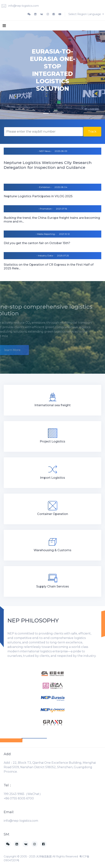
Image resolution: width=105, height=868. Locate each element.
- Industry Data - (45, 256)
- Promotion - (46, 209)
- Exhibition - (45, 187)
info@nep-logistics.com (20, 6)
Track (92, 132)
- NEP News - (45, 151)
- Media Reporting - (46, 234)
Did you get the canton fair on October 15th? (37, 243)
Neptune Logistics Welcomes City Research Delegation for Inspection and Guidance (48, 165)
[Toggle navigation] (4, 25)
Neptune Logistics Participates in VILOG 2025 (38, 196)
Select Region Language (85, 14)
